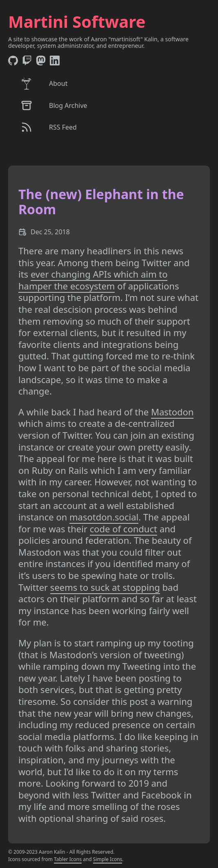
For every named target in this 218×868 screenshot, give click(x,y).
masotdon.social (104, 517)
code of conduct (123, 529)
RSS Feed (49, 127)
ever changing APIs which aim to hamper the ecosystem (93, 280)
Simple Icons (108, 859)
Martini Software (77, 21)
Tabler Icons (68, 859)
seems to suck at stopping (105, 587)
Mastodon (172, 412)
